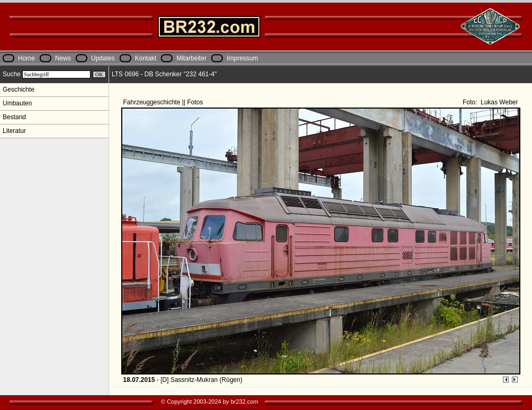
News (63, 58)
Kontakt (146, 58)
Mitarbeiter (191, 58)
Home (26, 58)
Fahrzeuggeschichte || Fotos (164, 102)
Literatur (14, 131)
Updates (103, 58)
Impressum (242, 58)
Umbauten (17, 103)
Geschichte (19, 90)
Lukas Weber (499, 102)
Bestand (14, 117)
